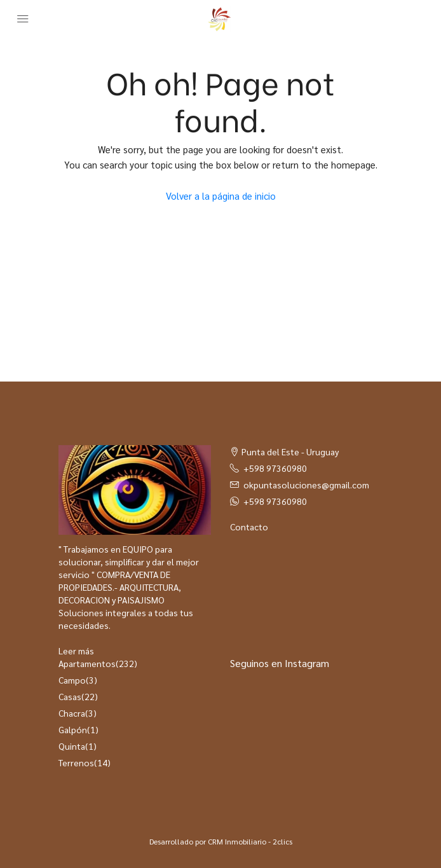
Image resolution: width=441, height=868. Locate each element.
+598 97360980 (275, 468)
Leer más (76, 651)
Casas (70, 696)
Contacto (249, 527)
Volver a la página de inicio (221, 196)
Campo (72, 680)
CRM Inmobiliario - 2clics (250, 841)
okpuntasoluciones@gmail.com (306, 485)
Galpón (73, 729)
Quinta (72, 746)
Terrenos (76, 762)
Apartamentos (87, 663)
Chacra (72, 713)
